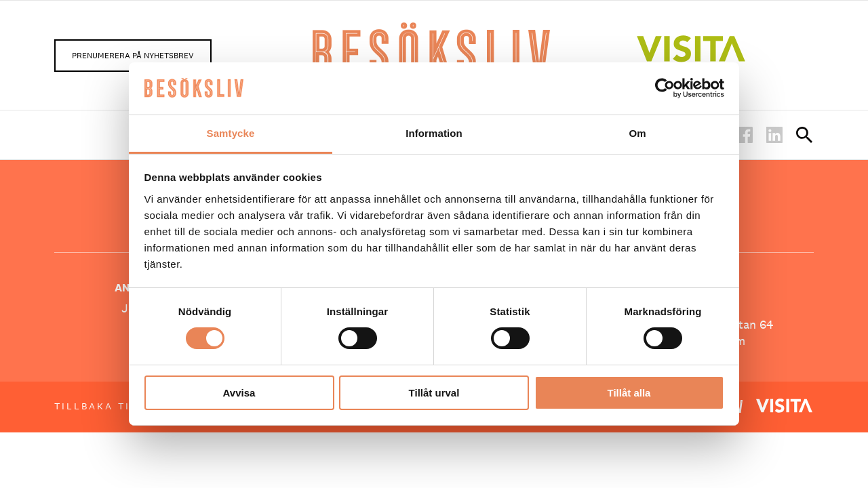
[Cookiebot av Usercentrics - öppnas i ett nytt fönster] (665, 88)
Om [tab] (637, 133)
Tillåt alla (629, 393)
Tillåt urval (434, 393)
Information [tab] (434, 133)
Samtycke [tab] (231, 133)
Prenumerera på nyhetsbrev (133, 56)
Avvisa (239, 393)
